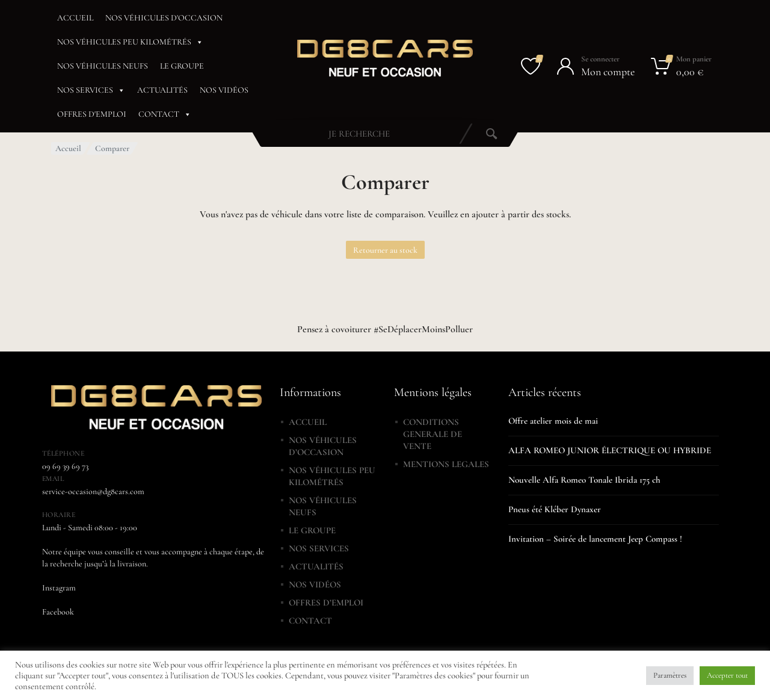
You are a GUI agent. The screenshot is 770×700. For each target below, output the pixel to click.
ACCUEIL (75, 18)
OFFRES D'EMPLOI (92, 114)
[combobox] (359, 134)
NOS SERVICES (91, 90)
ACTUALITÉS (162, 90)
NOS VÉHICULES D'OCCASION (164, 18)
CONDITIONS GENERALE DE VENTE (433, 434)
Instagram (59, 588)
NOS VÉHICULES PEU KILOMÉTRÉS (130, 42)
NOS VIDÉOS (224, 90)
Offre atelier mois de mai (553, 421)
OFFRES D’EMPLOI (326, 602)
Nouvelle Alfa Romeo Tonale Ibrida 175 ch (584, 480)
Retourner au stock (385, 250)
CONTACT (165, 114)
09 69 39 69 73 (65, 466)
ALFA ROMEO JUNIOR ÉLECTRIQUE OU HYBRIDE (610, 450)
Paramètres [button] (670, 675)
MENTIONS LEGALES (446, 464)
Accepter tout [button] (727, 675)
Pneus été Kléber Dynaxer (555, 509)
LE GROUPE (182, 66)
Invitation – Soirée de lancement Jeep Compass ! (595, 539)
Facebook (58, 612)
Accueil (68, 148)
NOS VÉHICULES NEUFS (103, 66)
